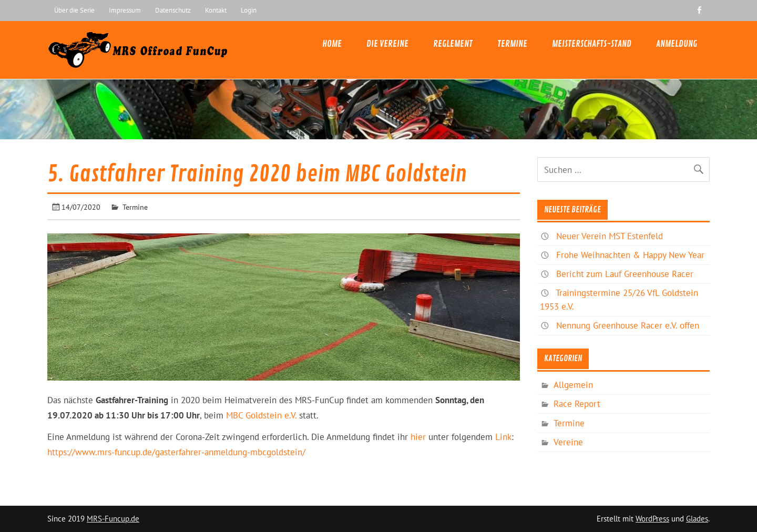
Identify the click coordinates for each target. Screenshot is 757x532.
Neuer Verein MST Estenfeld (610, 236)
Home (332, 44)
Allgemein (573, 385)
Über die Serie (74, 10)
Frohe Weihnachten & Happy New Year (630, 255)
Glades (697, 519)
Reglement (453, 44)
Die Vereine (387, 44)
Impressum (125, 10)
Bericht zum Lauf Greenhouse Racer (625, 274)
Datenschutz (173, 10)
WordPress (652, 519)
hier (418, 437)
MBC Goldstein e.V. (261, 415)
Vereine (568, 442)
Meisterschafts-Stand (592, 44)
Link (503, 437)
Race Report (577, 404)
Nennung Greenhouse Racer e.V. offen (628, 325)
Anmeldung (677, 44)
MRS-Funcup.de (113, 519)
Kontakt (216, 10)
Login (249, 10)
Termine (512, 44)
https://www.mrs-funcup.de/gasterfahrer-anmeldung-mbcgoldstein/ (176, 452)
